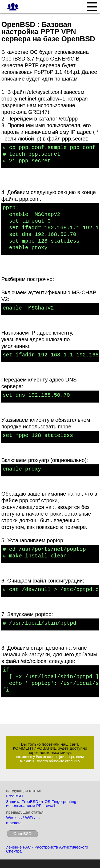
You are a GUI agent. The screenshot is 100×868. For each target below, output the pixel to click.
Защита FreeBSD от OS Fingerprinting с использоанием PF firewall (43, 803)
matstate (14, 823)
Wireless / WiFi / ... (23, 817)
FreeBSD (14, 796)
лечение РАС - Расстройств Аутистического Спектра (47, 849)
